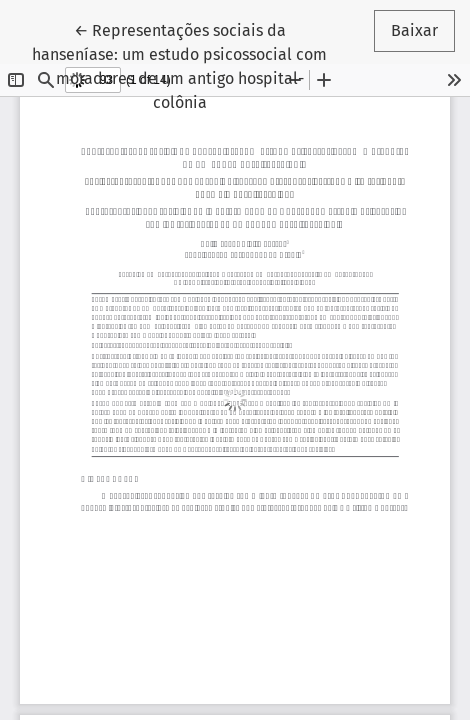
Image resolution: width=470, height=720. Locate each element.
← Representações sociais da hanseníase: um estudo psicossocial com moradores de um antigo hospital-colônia (179, 65)
